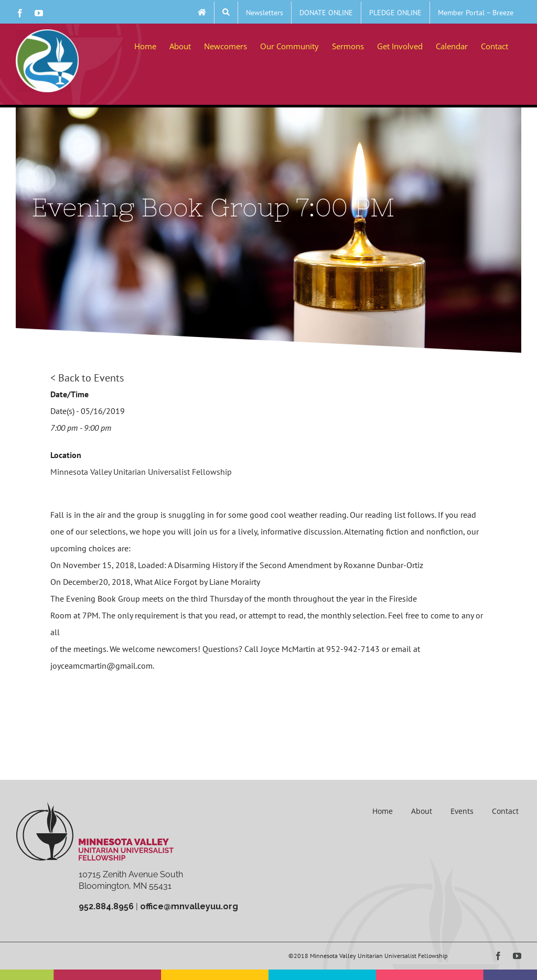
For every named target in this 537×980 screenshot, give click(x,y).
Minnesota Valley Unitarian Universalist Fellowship (141, 472)
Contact (505, 811)
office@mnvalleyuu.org (189, 906)
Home (383, 811)
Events (462, 811)
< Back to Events (87, 378)
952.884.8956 (106, 906)
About (422, 811)
